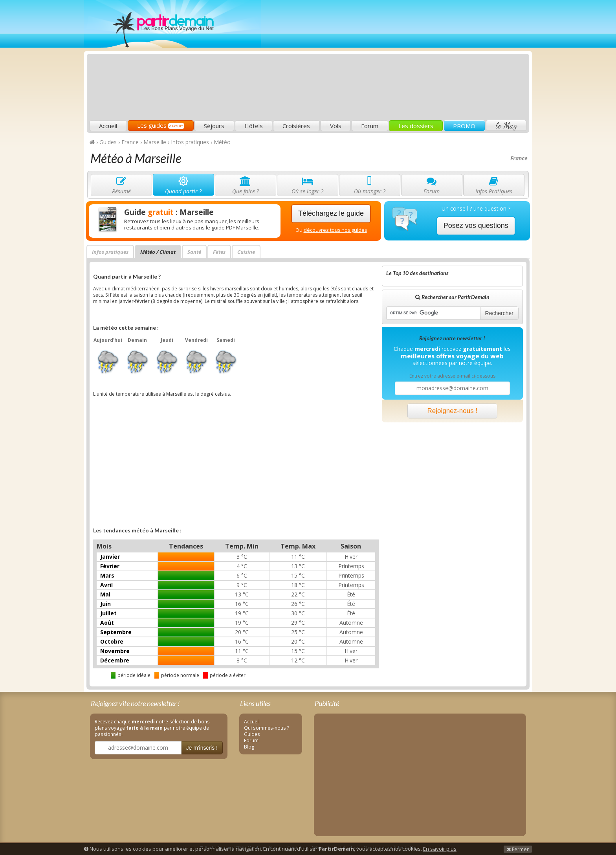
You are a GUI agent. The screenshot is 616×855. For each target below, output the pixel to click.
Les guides (161, 125)
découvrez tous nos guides (335, 230)
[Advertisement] (385, 61)
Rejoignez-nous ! (453, 411)
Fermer (518, 849)
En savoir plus (440, 849)
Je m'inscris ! (202, 748)
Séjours (214, 126)
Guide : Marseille (169, 212)
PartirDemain (173, 24)
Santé (194, 252)
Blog (249, 747)
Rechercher (499, 313)
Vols (336, 126)
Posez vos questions (476, 226)
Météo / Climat (158, 252)
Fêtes (219, 252)
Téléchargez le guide (331, 213)
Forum (370, 126)
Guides (252, 734)
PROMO (464, 126)
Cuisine (246, 252)
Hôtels (254, 126)
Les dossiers (416, 126)
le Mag (506, 125)
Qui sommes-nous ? (267, 728)
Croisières (296, 126)
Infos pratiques (110, 252)
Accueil (108, 126)
